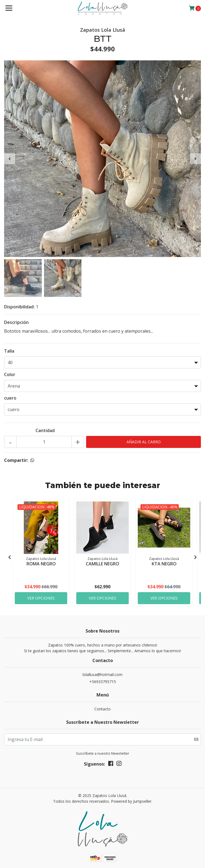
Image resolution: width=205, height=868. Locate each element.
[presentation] (10, 159)
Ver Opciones (41, 598)
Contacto (102, 709)
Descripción (16, 322)
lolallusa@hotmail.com (102, 674)
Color (10, 374)
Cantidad (45, 430)
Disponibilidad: (19, 307)
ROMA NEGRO (41, 564)
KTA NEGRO (164, 564)
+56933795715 (103, 682)
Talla (9, 351)
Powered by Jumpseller (131, 801)
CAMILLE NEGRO (102, 564)
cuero (10, 398)
